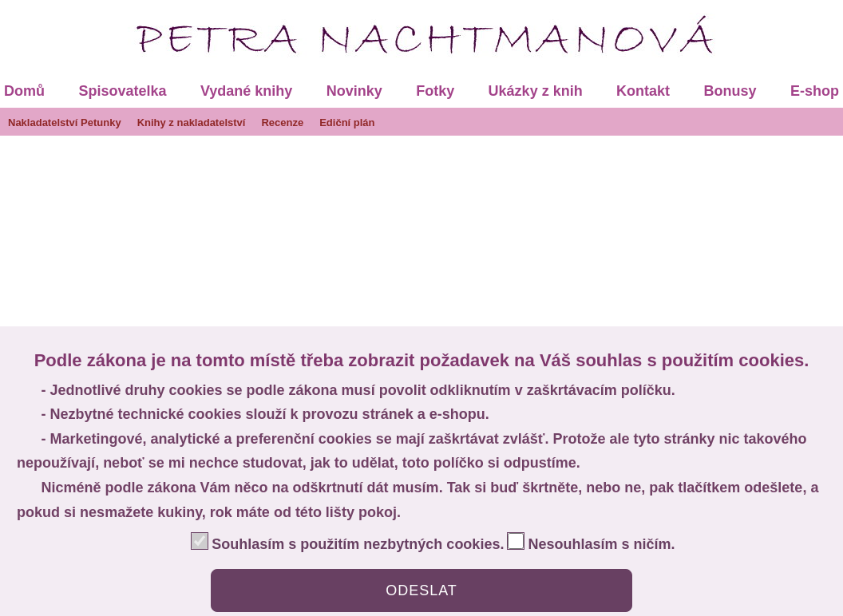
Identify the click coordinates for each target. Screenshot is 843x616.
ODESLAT (421, 590)
